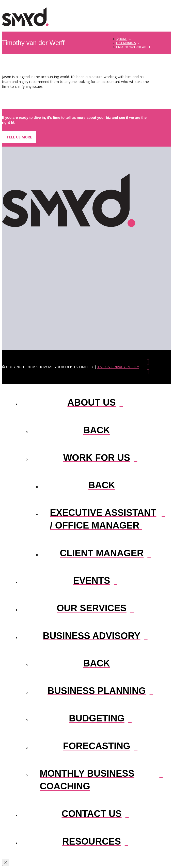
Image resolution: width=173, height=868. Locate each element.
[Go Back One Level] (97, 430)
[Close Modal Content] (6, 862)
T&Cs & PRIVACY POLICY (118, 367)
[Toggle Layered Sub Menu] (92, 402)
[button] (145, 17)
